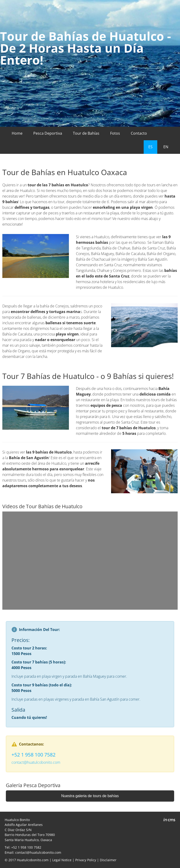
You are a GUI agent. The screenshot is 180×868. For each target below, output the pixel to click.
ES (150, 147)
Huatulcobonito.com (33, 860)
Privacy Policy (86, 860)
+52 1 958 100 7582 (34, 755)
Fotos (115, 133)
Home (17, 133)
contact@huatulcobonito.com (36, 762)
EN (166, 147)
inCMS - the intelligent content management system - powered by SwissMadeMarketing (169, 820)
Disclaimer (108, 860)
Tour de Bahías (86, 133)
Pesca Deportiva (48, 133)
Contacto (139, 133)
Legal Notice (62, 860)
